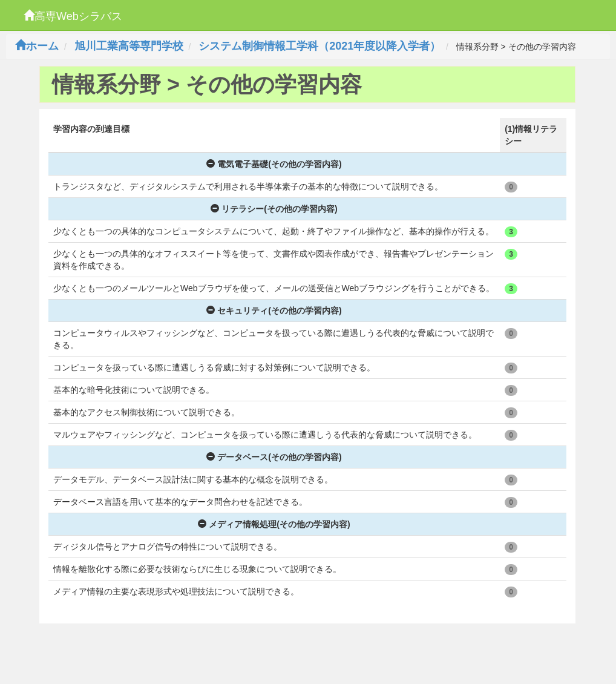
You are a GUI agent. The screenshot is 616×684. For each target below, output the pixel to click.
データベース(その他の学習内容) (274, 457)
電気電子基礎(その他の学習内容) (274, 164)
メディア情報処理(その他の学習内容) (274, 524)
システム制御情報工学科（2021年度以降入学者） (319, 46)
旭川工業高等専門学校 (129, 46)
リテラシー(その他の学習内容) (274, 209)
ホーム (37, 46)
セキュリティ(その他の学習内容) (274, 311)
